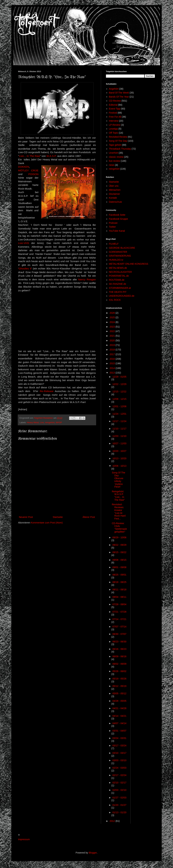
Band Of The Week (119, 93)
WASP (59, 423)
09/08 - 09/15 (119, 560)
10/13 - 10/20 (119, 458)
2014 (113, 368)
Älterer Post (89, 517)
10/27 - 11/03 (119, 443)
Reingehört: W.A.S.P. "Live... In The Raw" (118, 496)
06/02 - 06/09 (119, 664)
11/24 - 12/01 (119, 414)
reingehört (50, 423)
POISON (33, 174)
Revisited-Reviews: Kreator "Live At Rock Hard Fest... (119, 511)
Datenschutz (116, 202)
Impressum (24, 839)
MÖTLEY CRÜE (28, 170)
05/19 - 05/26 (119, 679)
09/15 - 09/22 (119, 552)
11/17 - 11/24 (119, 421)
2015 (113, 363)
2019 (113, 345)
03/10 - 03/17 (119, 753)
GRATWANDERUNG (120, 256)
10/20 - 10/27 (119, 451)
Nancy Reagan (87, 279)
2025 (113, 317)
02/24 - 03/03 (119, 768)
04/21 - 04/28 (119, 708)
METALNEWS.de (118, 268)
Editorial (113, 105)
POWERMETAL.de (119, 276)
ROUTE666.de (117, 280)
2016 (113, 359)
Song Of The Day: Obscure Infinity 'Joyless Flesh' (119, 480)
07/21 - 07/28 (119, 612)
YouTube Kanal (117, 231)
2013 (113, 373)
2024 (113, 322)
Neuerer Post (26, 517)
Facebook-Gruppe (119, 219)
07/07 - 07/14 (119, 627)
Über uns (114, 186)
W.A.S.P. (52, 156)
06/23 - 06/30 (119, 642)
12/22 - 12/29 (119, 384)
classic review (116, 157)
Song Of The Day (118, 141)
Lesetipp (113, 129)
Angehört (114, 89)
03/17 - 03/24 (119, 746)
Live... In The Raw (29, 156)
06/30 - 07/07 (119, 634)
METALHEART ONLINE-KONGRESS (129, 264)
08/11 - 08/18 (119, 590)
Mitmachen (115, 190)
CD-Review (115, 101)
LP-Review (115, 125)
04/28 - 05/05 (119, 701)
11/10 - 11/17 (119, 429)
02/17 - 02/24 (119, 775)
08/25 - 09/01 (119, 575)
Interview (114, 121)
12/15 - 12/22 (119, 392)
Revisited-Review (118, 137)
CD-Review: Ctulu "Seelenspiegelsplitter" (119, 528)
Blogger (93, 853)
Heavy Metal (33, 423)
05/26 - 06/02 (119, 671)
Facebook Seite (117, 215)
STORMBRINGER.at (120, 288)
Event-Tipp (115, 109)
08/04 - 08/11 (119, 597)
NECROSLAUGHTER (120, 272)
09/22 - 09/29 (119, 545)
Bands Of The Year (119, 97)
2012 (113, 821)
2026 (113, 313)
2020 (113, 340)
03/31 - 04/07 (119, 731)
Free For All (115, 117)
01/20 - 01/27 (119, 805)
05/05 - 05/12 (119, 693)
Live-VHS (24, 243)
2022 (113, 331)
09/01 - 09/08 (119, 567)
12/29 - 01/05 (119, 377)
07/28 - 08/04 (119, 604)
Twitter (112, 227)
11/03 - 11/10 (119, 436)
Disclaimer (114, 194)
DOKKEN (24, 167)
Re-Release (47, 391)
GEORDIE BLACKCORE (122, 248)
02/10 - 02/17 (119, 783)
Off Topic (114, 133)
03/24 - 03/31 (119, 738)
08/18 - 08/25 (119, 582)
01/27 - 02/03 (119, 798)
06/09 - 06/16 (119, 656)
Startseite (58, 517)
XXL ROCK (115, 300)
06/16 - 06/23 (119, 649)
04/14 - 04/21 (119, 716)
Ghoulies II (25, 268)
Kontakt (113, 198)
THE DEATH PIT (118, 292)
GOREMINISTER (118, 252)
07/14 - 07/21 (119, 619)
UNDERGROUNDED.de (122, 296)
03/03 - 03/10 (119, 760)
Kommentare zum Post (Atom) (47, 523)
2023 (113, 327)
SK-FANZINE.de (118, 284)
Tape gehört (115, 145)
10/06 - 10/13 (119, 466)
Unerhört (114, 153)
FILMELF (114, 244)
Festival (113, 113)
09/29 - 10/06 (119, 537)
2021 (113, 336)
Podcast (113, 223)
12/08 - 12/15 (119, 399)
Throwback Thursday (120, 149)
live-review (115, 161)
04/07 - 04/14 (119, 723)
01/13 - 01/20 (119, 812)
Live (42, 423)
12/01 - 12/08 (119, 406)
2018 (113, 350)
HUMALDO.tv (116, 260)
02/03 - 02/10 (119, 790)
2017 (113, 354)
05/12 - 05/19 (119, 686)
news (112, 165)
